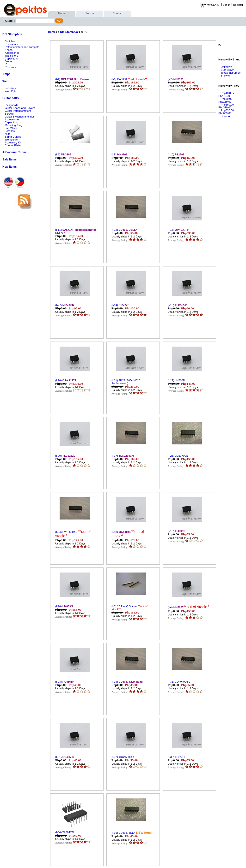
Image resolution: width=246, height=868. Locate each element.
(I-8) (63, 154)
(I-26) (64, 606)
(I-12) (124, 230)
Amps (6, 74)
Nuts (8, 134)
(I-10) (176, 154)
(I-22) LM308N (176, 380)
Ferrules (10, 131)
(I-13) (178, 230)
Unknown (226, 67)
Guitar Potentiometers (18, 111)
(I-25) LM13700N (178, 456)
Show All (226, 76)
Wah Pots (11, 91)
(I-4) (188, 607)
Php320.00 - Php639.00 (227, 112)
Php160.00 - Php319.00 (227, 106)
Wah (5, 81)
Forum (90, 13)
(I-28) (65, 682)
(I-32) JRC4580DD (123, 757)
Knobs (9, 50)
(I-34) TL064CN (65, 832)
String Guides (13, 137)
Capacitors (11, 59)
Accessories (12, 53)
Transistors (11, 56)
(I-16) (66, 380)
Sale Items (9, 159)
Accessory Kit (13, 142)
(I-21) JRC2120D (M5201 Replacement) (127, 382)
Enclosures (11, 44)
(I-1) (72, 79)
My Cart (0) (210, 5)
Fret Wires (11, 128)
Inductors (10, 88)
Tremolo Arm (12, 140)
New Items (9, 167)
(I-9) (119, 154)
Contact (118, 13)
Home (62, 13)
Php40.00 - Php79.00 (226, 94)
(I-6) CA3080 (129, 79)
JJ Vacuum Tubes (14, 152)
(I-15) (177, 305)
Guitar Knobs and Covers (20, 108)
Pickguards (11, 105)
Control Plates (13, 145)
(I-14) (120, 305)
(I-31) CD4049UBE (179, 682)
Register (238, 5)
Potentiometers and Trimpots (22, 47)
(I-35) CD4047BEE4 (132, 833)
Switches (10, 41)
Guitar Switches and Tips (20, 117)
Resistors (10, 67)
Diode (8, 61)
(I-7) (176, 79)
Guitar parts (11, 98)
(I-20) (66, 456)
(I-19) (177, 531)
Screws (9, 114)
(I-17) (123, 456)
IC (6, 64)
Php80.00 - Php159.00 (226, 100)
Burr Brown (228, 70)
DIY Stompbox (12, 34)
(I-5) (65, 757)
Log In (227, 5)
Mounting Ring (13, 125)
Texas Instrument (231, 73)
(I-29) (127, 682)
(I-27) (65, 305)
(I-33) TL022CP (177, 757)
